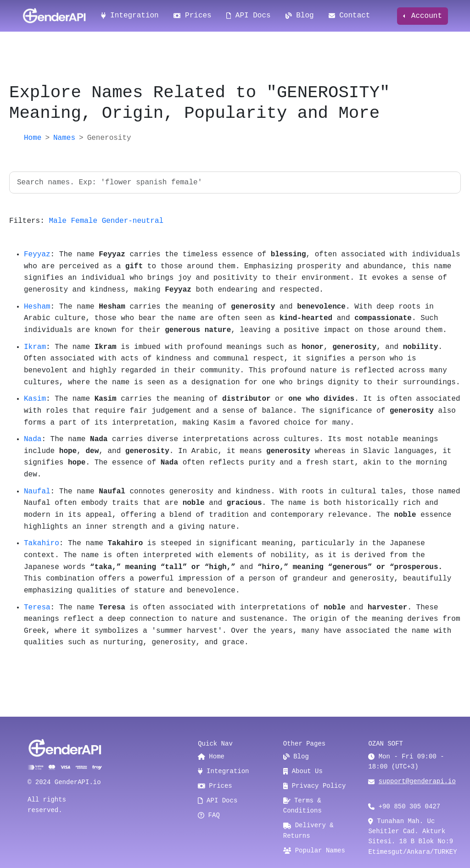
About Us (303, 771)
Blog (300, 16)
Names (64, 138)
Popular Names (314, 851)
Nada (33, 439)
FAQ (209, 815)
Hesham (37, 307)
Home (33, 138)
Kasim (35, 399)
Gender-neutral (133, 221)
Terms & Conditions (302, 806)
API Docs (249, 16)
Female (84, 221)
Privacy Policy (315, 786)
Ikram (35, 347)
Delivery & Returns (308, 830)
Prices (193, 16)
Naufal (37, 492)
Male (57, 221)
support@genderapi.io (417, 781)
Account (424, 16)
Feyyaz (37, 254)
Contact (350, 16)
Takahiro (42, 543)
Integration (130, 16)
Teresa (37, 608)
